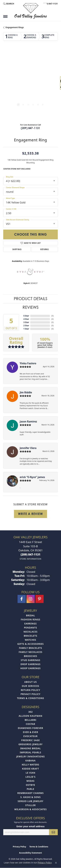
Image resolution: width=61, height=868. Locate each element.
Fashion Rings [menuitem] (30, 619)
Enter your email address (30, 826)
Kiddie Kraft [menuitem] (31, 769)
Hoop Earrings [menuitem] (30, 668)
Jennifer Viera (28, 448)
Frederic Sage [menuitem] (30, 740)
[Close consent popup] (56, 863)
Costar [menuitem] (31, 724)
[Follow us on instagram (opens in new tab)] (31, 599)
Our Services (30, 686)
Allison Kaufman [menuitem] (30, 716)
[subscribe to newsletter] (53, 832)
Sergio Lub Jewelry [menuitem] (30, 801)
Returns (44, 249)
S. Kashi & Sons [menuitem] (30, 797)
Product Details (31, 299)
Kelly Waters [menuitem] (30, 765)
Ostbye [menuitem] (30, 785)
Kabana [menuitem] (30, 761)
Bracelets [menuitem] (30, 636)
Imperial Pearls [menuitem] (31, 752)
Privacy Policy (30, 694)
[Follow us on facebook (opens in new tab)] (22, 599)
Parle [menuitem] (31, 789)
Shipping (17, 249)
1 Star (26, 329)
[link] (50, 4)
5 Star (26, 316)
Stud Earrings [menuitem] (31, 660)
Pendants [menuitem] (30, 628)
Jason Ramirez (28, 421)
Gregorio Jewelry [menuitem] (30, 744)
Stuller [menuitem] (31, 805)
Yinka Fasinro (28, 363)
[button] (9, 4)
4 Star (26, 319)
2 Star (26, 326)
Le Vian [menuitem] (30, 773)
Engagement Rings (15, 27)
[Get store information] (30, 559)
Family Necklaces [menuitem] (30, 652)
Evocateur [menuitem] (30, 736)
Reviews (31, 307)
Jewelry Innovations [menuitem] (30, 756)
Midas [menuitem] (30, 781)
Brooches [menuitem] (31, 656)
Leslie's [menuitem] (30, 777)
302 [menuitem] (30, 712)
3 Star (26, 322)
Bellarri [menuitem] (30, 720)
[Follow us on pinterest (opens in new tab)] (40, 599)
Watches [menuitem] (31, 640)
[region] (30, 85)
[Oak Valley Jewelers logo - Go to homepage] (31, 11)
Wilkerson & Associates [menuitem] (30, 809)
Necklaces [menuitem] (30, 632)
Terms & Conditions (30, 698)
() (52, 316)
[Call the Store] (31, 554)
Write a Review (30, 514)
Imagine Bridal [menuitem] (30, 748)
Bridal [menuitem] (30, 615)
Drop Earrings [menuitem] (30, 664)
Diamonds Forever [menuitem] (30, 728)
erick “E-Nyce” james (32, 477)
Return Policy (30, 690)
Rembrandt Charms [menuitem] (30, 793)
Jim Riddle (26, 392)
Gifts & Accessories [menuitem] (30, 644)
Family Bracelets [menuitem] (30, 648)
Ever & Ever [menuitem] (30, 732)
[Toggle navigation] (5, 16)
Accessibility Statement (30, 853)
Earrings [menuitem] (31, 624)
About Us (30, 682)
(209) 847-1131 (30, 128)
